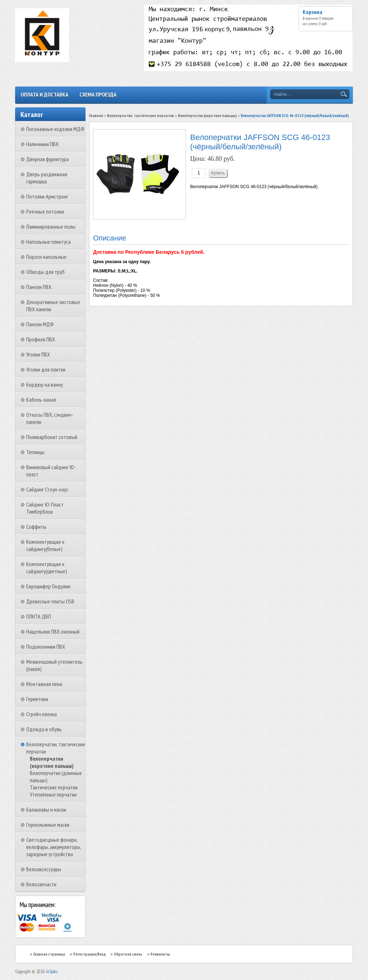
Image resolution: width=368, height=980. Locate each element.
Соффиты (36, 527)
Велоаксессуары (44, 869)
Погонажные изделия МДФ (55, 129)
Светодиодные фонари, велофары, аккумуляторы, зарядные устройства (54, 847)
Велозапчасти (41, 884)
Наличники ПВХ (42, 144)
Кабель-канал (41, 400)
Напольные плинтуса (49, 242)
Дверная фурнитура (47, 159)
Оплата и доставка (44, 94)
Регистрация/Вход (89, 954)
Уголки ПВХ (38, 354)
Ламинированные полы (51, 227)
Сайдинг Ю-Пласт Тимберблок (45, 508)
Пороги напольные (46, 257)
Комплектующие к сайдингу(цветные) (47, 568)
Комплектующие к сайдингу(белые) (45, 545)
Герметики (37, 699)
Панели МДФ (40, 324)
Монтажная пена (44, 684)
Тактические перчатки (54, 787)
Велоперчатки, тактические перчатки (141, 115)
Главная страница (49, 954)
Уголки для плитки (46, 369)
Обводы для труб (45, 272)
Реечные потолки (45, 211)
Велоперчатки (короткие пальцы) (52, 762)
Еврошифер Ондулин (48, 586)
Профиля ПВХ (41, 339)
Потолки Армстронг (47, 196)
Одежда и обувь (44, 729)
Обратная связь (128, 954)
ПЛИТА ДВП (39, 616)
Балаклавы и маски (46, 809)
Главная (96, 115)
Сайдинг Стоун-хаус (47, 489)
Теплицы (35, 452)
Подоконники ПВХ (46, 647)
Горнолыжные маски (48, 825)
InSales (52, 972)
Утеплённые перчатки (53, 794)
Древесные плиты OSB (50, 601)
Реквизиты (160, 954)
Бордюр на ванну (45, 384)
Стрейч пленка (42, 714)
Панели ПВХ (39, 287)
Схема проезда (98, 94)
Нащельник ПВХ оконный (53, 631)
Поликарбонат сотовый (52, 437)
